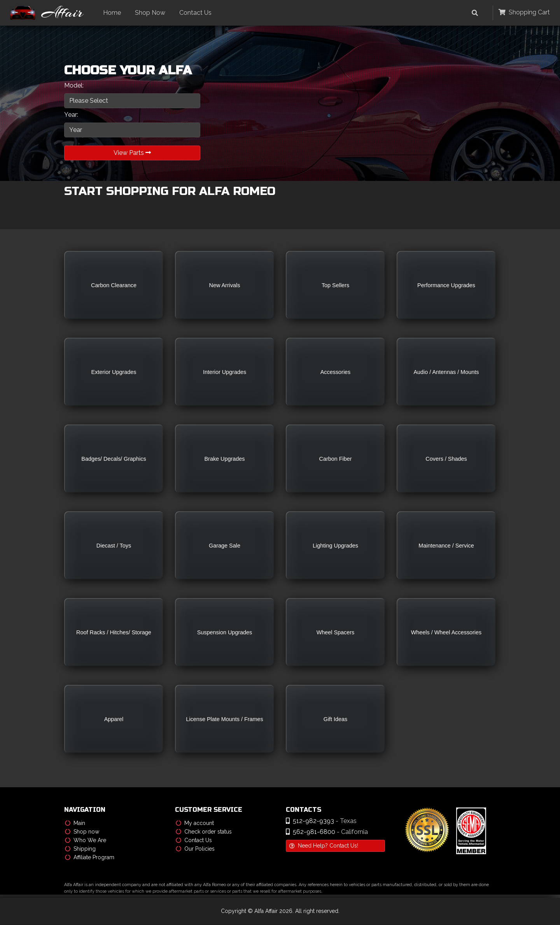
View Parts (132, 153)
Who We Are (86, 841)
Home (113, 13)
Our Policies (195, 849)
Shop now (82, 832)
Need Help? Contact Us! (324, 846)
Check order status (204, 832)
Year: (71, 115)
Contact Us (196, 13)
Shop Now (151, 13)
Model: (74, 85)
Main (75, 823)
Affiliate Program (90, 858)
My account (195, 823)
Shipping (80, 849)
